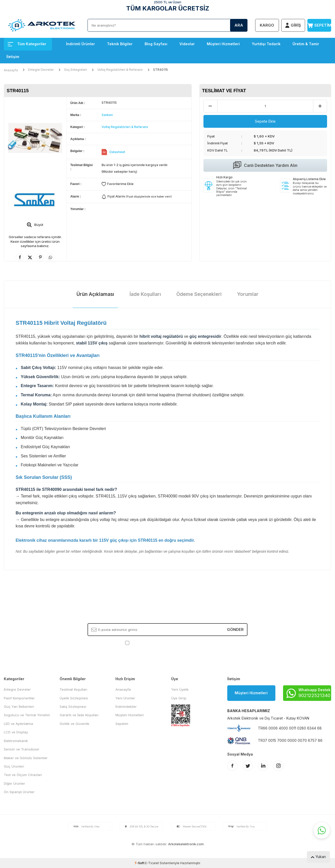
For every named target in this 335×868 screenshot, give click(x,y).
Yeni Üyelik (180, 689)
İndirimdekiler (126, 707)
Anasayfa (11, 70)
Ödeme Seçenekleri (199, 294)
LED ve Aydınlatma (18, 724)
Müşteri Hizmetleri (223, 44)
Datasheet (117, 152)
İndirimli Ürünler (80, 44)
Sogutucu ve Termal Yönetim (27, 715)
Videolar (187, 44)
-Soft (140, 863)
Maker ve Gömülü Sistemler (26, 758)
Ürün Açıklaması (95, 294)
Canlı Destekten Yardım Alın (265, 165)
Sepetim (122, 724)
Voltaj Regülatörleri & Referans (120, 70)
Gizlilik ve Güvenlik (74, 724)
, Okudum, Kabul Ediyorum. (167, 643)
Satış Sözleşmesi (73, 707)
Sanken (107, 115)
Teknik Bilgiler (120, 44)
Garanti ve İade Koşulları (79, 715)
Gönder (235, 629)
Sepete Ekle (265, 121)
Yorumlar (248, 294)
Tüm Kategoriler (27, 44)
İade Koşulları (145, 294)
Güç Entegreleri (75, 70)
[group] (35, 138)
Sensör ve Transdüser (22, 749)
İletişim (13, 57)
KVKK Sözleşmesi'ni (148, 643)
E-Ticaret (152, 863)
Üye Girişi (179, 698)
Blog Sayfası (156, 44)
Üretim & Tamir (306, 44)
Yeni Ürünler (125, 698)
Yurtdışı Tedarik (266, 44)
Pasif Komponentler (19, 698)
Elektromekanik (16, 741)
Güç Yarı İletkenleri (19, 707)
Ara (239, 25)
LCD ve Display (16, 732)
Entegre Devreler (41, 70)
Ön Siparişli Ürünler (19, 792)
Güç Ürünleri (14, 766)
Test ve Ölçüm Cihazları (23, 775)
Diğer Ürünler (14, 783)
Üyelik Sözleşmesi (74, 698)
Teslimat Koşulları (73, 689)
